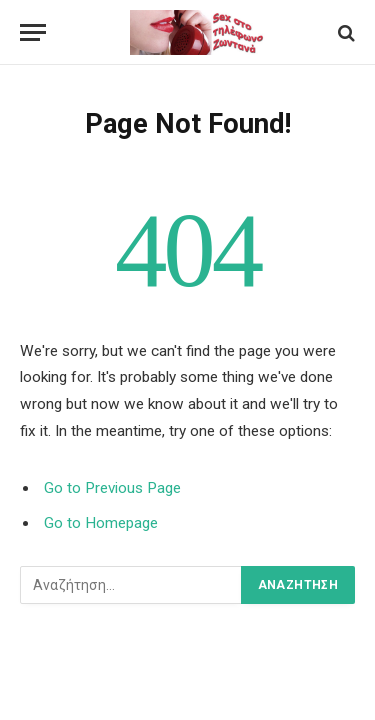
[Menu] (33, 32)
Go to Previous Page (112, 488)
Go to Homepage (101, 523)
